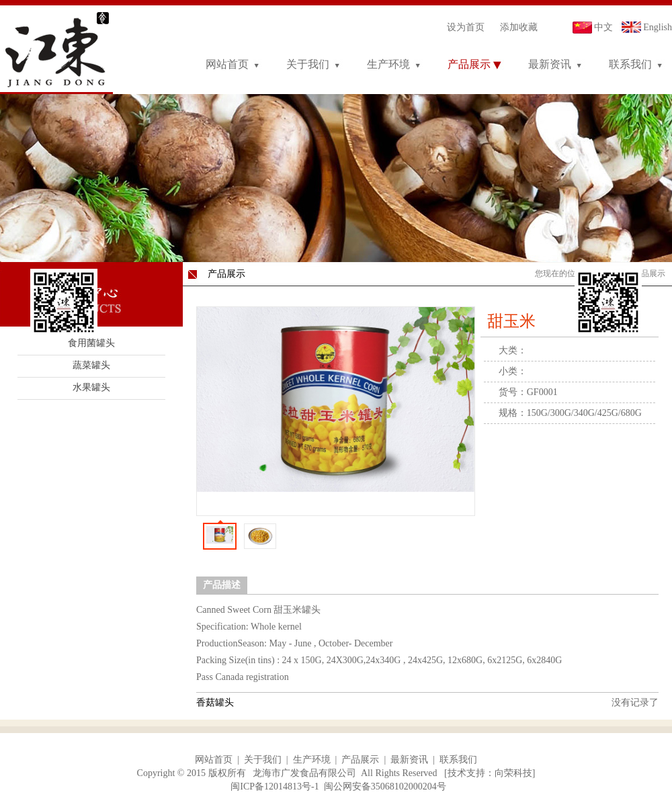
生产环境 (388, 64)
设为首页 (466, 27)
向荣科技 (513, 773)
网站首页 (227, 64)
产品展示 (469, 64)
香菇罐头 (215, 702)
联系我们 (630, 64)
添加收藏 (519, 27)
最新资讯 (550, 64)
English (658, 27)
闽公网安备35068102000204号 (385, 786)
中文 (603, 27)
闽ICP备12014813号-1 (275, 786)
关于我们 (308, 64)
